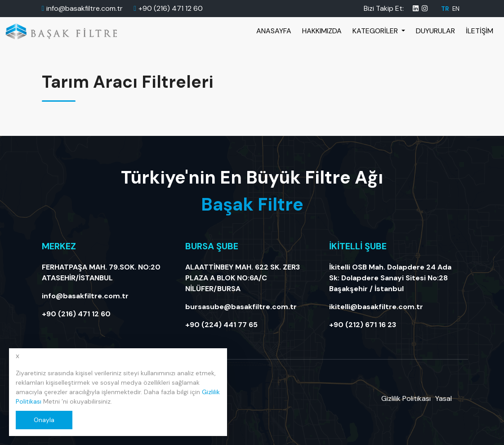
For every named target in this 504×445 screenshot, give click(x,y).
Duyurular (435, 31)
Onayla (44, 420)
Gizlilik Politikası (406, 398)
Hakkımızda (322, 31)
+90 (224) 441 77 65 (221, 325)
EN (456, 9)
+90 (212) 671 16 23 (363, 325)
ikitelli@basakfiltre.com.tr (376, 307)
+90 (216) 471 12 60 (171, 8)
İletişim (479, 31)
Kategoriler (376, 31)
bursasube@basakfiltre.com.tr (241, 307)
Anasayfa (274, 31)
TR (446, 9)
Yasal (444, 398)
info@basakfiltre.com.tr (85, 8)
